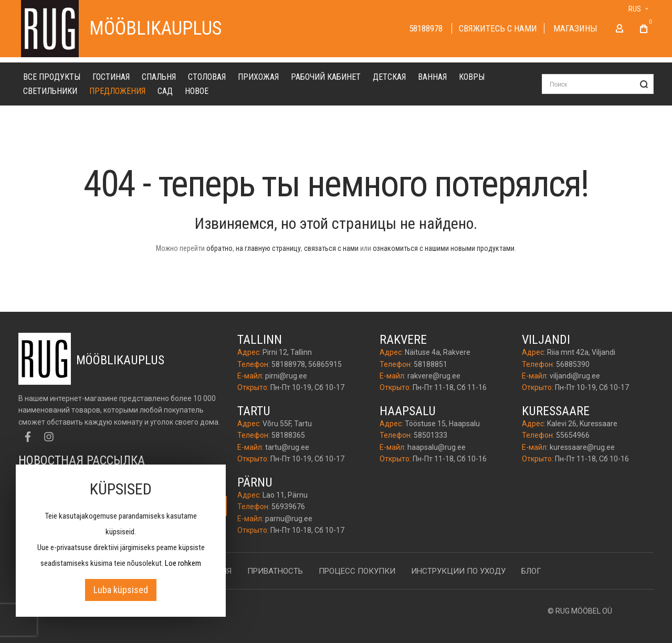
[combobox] (598, 89)
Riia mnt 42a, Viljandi (581, 353)
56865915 (325, 364)
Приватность (275, 571)
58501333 (430, 436)
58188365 (288, 436)
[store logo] (50, 31)
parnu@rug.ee (289, 519)
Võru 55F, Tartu (287, 424)
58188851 (430, 364)
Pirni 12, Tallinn (287, 353)
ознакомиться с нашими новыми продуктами (444, 254)
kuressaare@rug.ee (582, 447)
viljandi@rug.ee (575, 376)
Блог (531, 571)
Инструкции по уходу (458, 571)
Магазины (575, 31)
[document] (121, 541)
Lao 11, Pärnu (285, 495)
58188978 (427, 31)
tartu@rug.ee (287, 447)
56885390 (573, 364)
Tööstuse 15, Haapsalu (442, 424)
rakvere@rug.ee (434, 376)
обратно (219, 254)
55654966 (573, 436)
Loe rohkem (183, 563)
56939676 (288, 507)
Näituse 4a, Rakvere (438, 353)
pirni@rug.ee (286, 376)
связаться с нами (331, 254)
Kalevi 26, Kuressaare (582, 424)
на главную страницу (268, 254)
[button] (632, 9)
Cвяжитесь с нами (498, 31)
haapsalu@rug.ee (437, 447)
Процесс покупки (357, 571)
